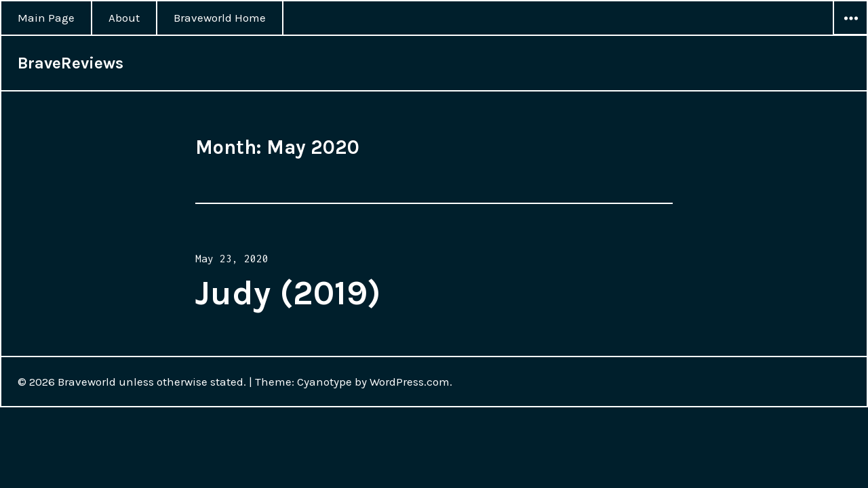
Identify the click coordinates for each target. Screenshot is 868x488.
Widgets (850, 35)
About (124, 18)
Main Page (46, 18)
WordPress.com (410, 382)
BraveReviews (71, 63)
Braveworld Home (220, 18)
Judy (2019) (288, 293)
